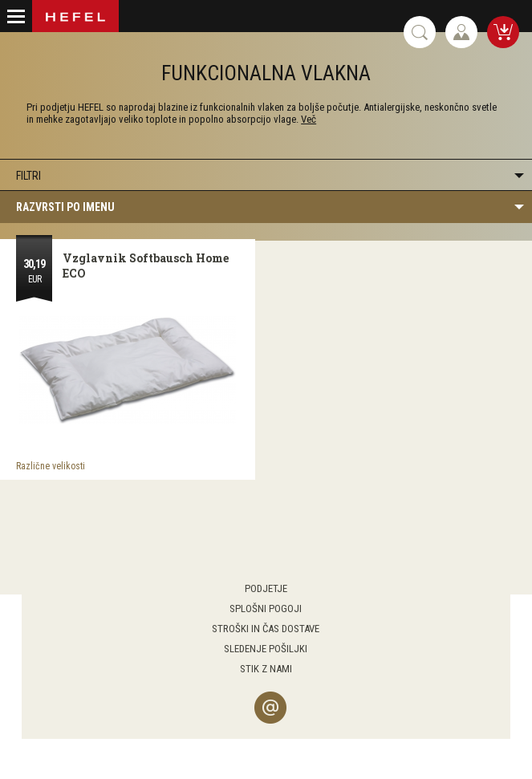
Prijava (461, 32)
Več (309, 119)
